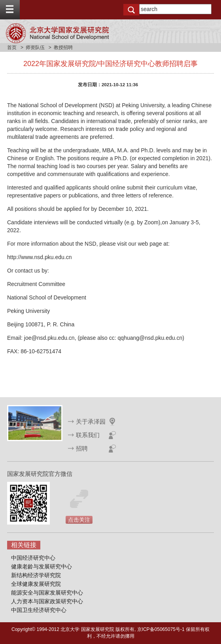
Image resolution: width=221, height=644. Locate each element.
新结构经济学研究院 (36, 575)
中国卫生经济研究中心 (39, 610)
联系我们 (88, 435)
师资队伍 (35, 47)
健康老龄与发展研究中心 (42, 566)
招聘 (82, 448)
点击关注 (79, 520)
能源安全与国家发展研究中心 (47, 593)
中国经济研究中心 (33, 558)
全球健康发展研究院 (36, 584)
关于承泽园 (91, 421)
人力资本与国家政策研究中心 (47, 601)
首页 (12, 47)
